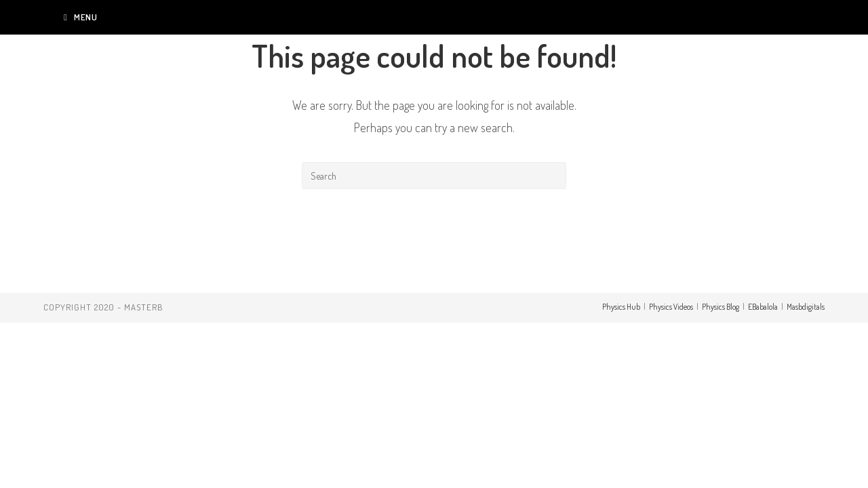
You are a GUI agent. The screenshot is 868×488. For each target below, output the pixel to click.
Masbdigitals (806, 307)
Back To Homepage (434, 244)
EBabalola (763, 307)
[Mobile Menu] (80, 17)
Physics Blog (721, 307)
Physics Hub (621, 307)
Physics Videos (671, 307)
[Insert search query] (434, 176)
